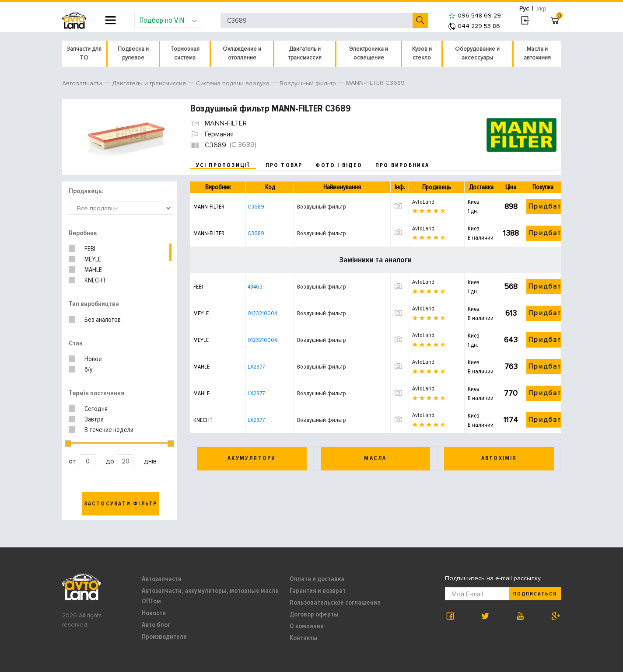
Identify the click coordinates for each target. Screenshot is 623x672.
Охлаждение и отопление (242, 53)
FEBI (90, 249)
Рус (524, 9)
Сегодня (96, 409)
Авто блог (156, 625)
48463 (255, 287)
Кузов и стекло (422, 53)
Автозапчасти (162, 579)
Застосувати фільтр (121, 504)
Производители (164, 637)
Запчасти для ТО (84, 53)
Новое (93, 359)
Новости (154, 613)
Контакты (304, 638)
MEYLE (93, 259)
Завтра (94, 419)
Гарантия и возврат (318, 591)
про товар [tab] (284, 165)
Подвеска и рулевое (133, 53)
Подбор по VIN (168, 20)
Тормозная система (185, 53)
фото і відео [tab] (339, 165)
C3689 (256, 207)
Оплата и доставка (317, 579)
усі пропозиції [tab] (223, 165)
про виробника (402, 165)
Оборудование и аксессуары (477, 53)
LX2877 (256, 367)
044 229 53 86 (474, 26)
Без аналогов (103, 320)
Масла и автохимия (537, 53)
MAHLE (93, 270)
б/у (89, 369)
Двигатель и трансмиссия (305, 53)
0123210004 (262, 313)
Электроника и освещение (369, 53)
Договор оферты (314, 614)
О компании (307, 626)
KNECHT (95, 280)
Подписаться (535, 594)
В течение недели (109, 430)
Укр (541, 9)
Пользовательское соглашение (335, 602)
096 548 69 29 (475, 16)
